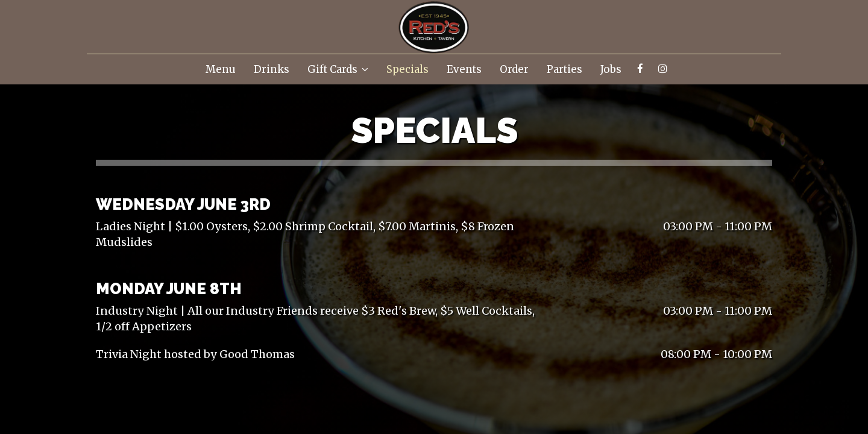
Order (514, 69)
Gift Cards (338, 69)
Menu (221, 69)
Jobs (611, 69)
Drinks (272, 69)
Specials (407, 69)
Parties (565, 69)
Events (464, 69)
